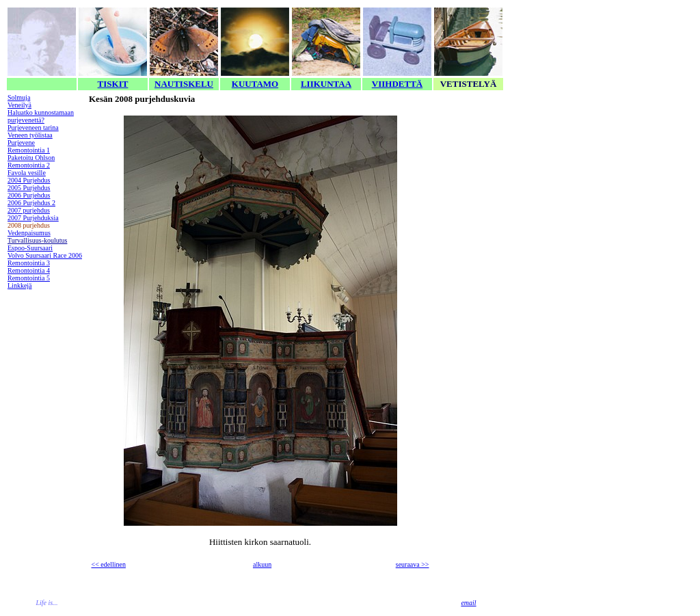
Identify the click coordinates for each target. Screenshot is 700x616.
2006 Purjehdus (29, 195)
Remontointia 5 (29, 278)
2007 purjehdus (29, 210)
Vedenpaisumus (29, 233)
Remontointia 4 (29, 270)
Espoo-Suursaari (30, 248)
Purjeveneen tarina (33, 128)
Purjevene (21, 143)
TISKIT (113, 84)
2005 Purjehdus (29, 188)
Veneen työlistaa (30, 135)
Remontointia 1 (29, 150)
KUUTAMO (255, 84)
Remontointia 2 (29, 165)
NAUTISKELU (184, 84)
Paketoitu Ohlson (31, 158)
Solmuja (19, 97)
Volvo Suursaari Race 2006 (45, 255)
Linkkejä (20, 285)
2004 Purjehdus (29, 180)
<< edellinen (109, 564)
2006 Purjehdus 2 (31, 203)
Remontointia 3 (29, 263)
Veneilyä (19, 105)
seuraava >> (413, 564)
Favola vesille (27, 173)
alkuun (262, 564)
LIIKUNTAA (326, 84)
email (468, 603)
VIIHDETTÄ (397, 84)
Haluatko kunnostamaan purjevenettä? (41, 116)
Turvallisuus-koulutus (37, 240)
